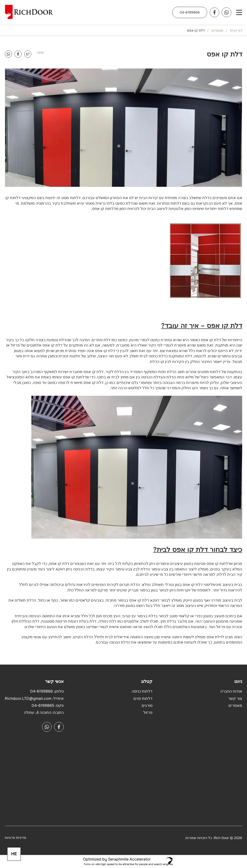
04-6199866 (190, 12)
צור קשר (235, 698)
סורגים (147, 705)
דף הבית (236, 30)
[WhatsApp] (8, 54)
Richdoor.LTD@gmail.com (28, 698)
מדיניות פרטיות (16, 838)
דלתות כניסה (142, 691)
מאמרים (217, 30)
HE (14, 854)
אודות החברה (231, 691)
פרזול (148, 712)
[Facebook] (18, 54)
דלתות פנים (143, 698)
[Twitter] (28, 54)
